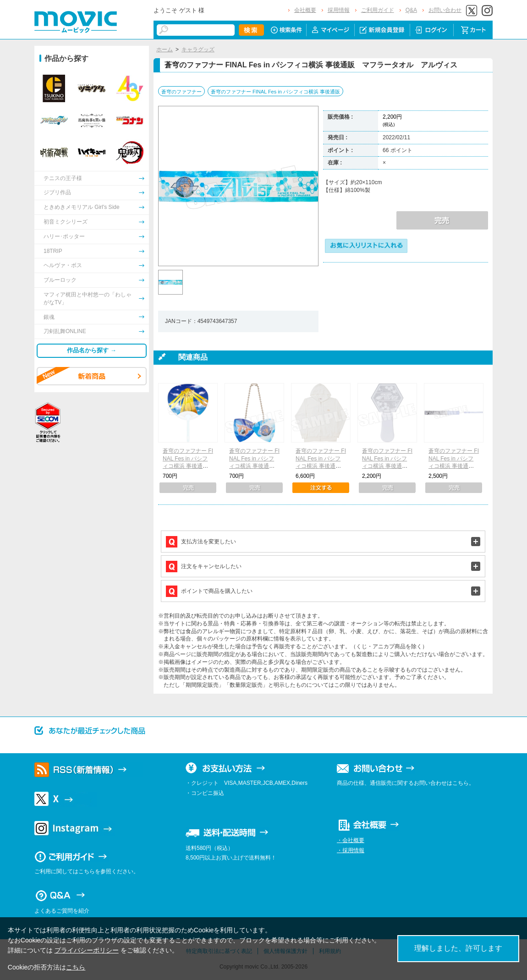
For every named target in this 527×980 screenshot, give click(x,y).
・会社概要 (351, 840)
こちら (76, 967)
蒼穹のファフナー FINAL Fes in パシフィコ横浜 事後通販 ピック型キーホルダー (255, 466)
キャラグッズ (198, 49)
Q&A (411, 10)
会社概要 (305, 10)
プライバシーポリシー (87, 950)
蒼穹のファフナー (181, 92)
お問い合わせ (445, 10)
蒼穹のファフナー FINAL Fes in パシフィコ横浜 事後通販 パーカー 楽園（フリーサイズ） (321, 466)
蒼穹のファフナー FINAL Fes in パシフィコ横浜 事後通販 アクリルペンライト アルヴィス (390, 466)
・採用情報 (351, 850)
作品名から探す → (92, 350)
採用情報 (339, 10)
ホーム (165, 49)
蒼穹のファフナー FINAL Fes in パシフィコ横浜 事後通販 (275, 92)
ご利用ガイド (378, 10)
